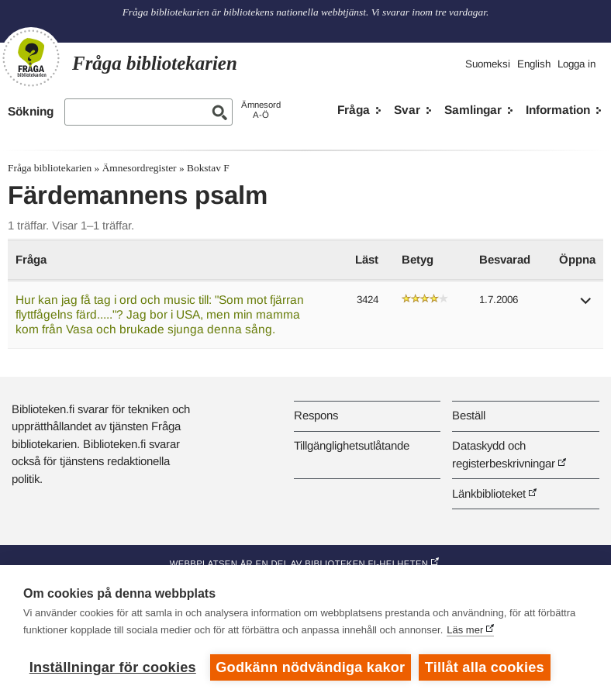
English (534, 64)
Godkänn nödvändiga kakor (310, 667)
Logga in (576, 64)
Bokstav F (208, 168)
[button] (586, 306)
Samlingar (473, 110)
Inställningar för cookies (113, 667)
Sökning (31, 111)
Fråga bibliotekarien (50, 168)
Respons (316, 415)
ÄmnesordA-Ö (261, 110)
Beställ (469, 415)
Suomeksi (488, 64)
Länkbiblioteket (489, 493)
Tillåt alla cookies (485, 667)
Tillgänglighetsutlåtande (352, 445)
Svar (407, 110)
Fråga (354, 110)
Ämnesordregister (140, 168)
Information (558, 110)
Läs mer (465, 630)
